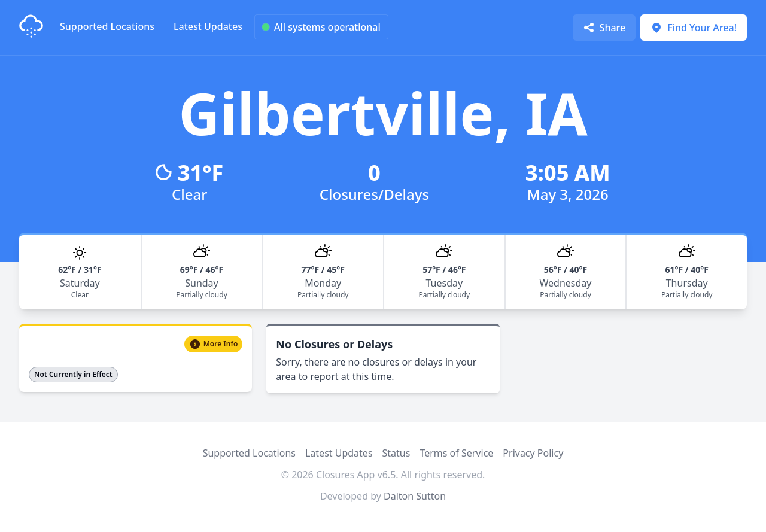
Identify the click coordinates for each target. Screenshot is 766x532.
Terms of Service (456, 453)
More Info (214, 344)
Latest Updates (208, 26)
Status (396, 453)
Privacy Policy (533, 453)
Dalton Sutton (415, 496)
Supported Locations (107, 26)
